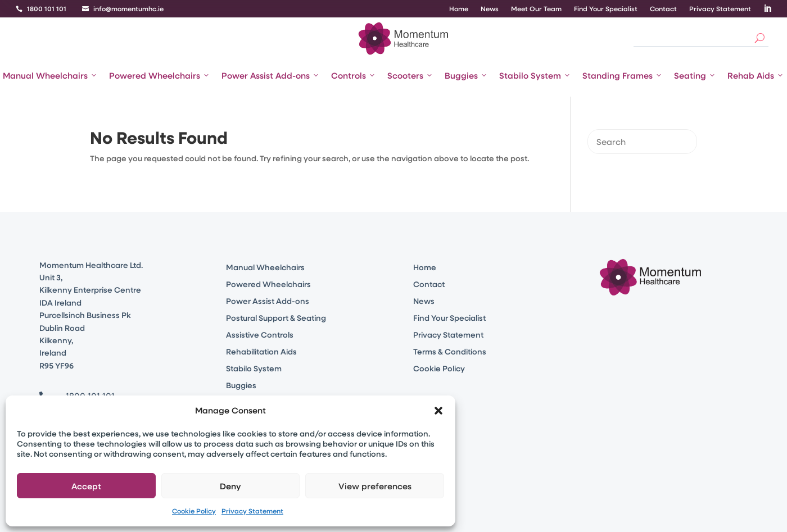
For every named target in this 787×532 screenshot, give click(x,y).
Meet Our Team (536, 9)
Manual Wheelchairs (50, 75)
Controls (354, 75)
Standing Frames (623, 75)
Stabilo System (535, 75)
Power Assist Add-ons (271, 75)
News (490, 9)
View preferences (375, 486)
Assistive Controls (260, 335)
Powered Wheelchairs (160, 75)
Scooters (410, 75)
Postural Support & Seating (276, 319)
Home (459, 9)
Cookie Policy (194, 511)
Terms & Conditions (450, 352)
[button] (438, 411)
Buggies (466, 75)
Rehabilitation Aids (261, 352)
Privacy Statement (252, 511)
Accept (86, 486)
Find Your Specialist (606, 9)
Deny (230, 486)
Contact (663, 9)
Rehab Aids (756, 75)
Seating (695, 75)
